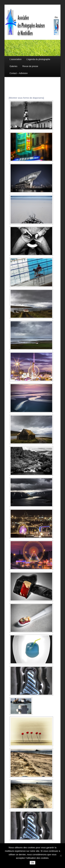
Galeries (13, 66)
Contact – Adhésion (19, 73)
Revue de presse (30, 66)
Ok (32, 863)
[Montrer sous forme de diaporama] (26, 98)
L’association (16, 59)
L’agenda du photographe (38, 59)
